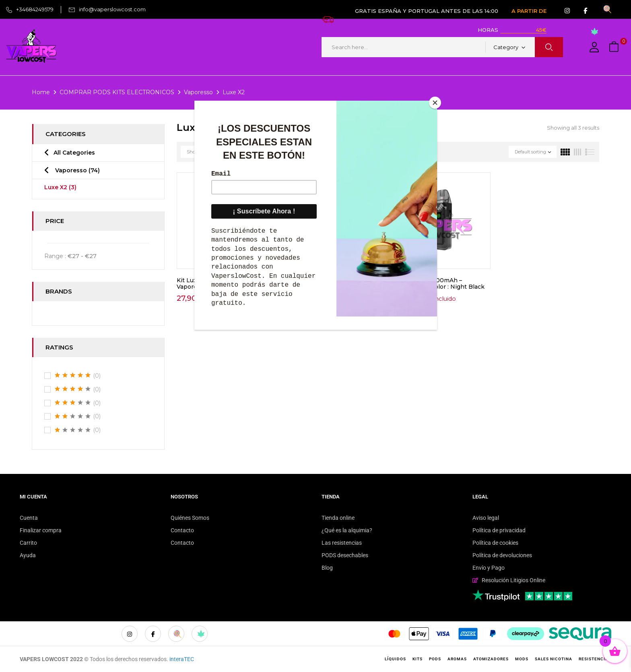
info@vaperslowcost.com (112, 9)
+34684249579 (35, 9)
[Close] (435, 103)
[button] (615, 47)
